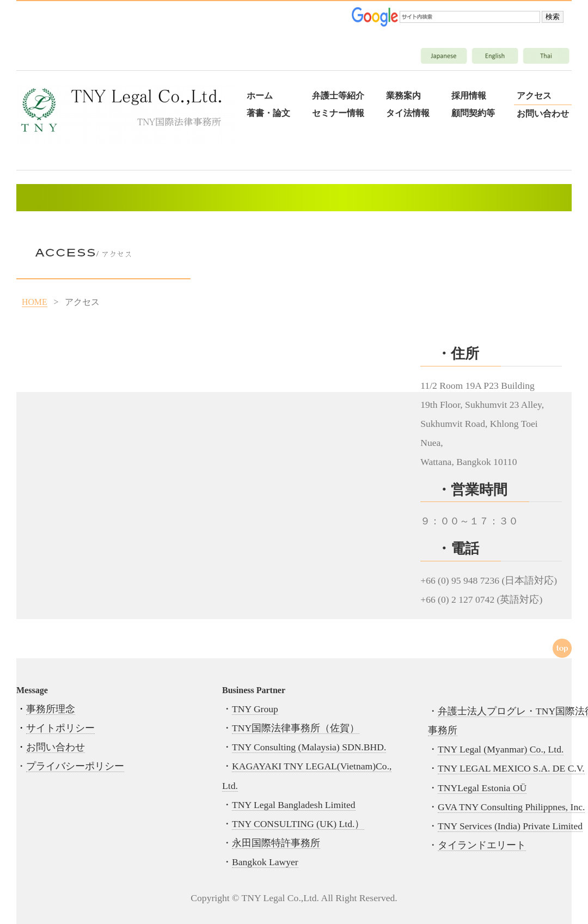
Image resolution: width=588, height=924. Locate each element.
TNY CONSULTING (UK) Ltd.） (298, 824)
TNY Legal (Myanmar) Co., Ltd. (501, 749)
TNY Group (255, 709)
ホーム (260, 96)
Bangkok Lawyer (265, 862)
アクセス (534, 96)
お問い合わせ (543, 114)
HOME (35, 302)
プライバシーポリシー (75, 766)
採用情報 (469, 96)
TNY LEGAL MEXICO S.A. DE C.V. (511, 768)
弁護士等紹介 (338, 96)
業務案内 (403, 96)
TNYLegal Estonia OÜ (482, 788)
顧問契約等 (473, 113)
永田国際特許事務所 (276, 843)
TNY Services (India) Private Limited (510, 826)
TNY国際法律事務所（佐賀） (296, 728)
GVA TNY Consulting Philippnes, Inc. (511, 807)
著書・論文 (268, 113)
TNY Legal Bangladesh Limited (294, 805)
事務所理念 (51, 709)
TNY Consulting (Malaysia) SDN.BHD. (309, 747)
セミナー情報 (338, 113)
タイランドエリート (482, 845)
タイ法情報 (408, 113)
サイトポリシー (60, 728)
